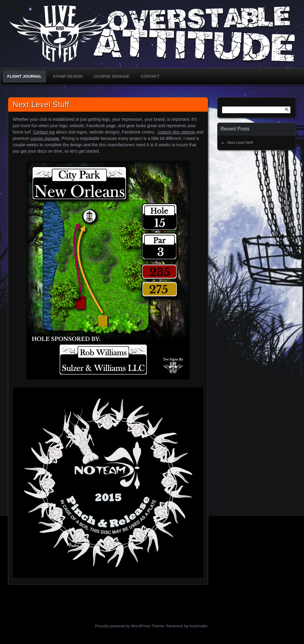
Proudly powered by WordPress (123, 626)
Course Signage (111, 76)
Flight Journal (24, 76)
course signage (45, 138)
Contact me (44, 132)
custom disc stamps (176, 132)
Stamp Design (68, 76)
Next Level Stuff (41, 104)
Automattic (199, 626)
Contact (150, 76)
